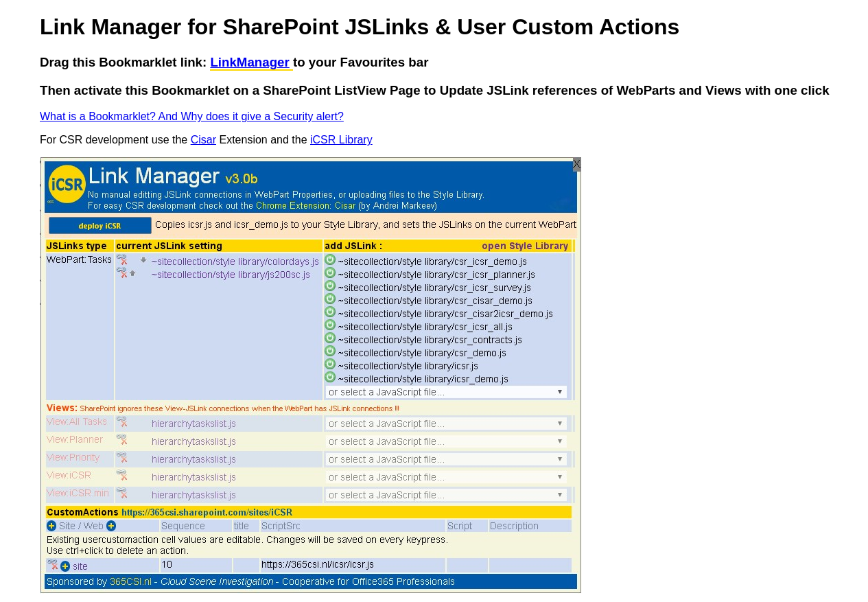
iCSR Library (341, 140)
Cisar (203, 140)
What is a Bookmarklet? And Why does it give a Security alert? (192, 116)
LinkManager (249, 62)
